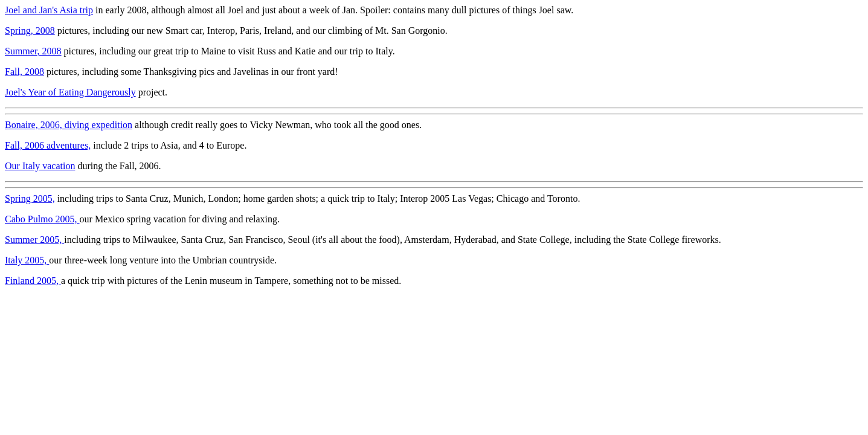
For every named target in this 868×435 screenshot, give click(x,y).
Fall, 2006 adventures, (48, 145)
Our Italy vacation (40, 166)
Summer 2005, (34, 240)
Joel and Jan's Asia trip (49, 10)
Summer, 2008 (33, 51)
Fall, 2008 (24, 72)
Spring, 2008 (30, 31)
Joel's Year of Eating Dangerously (70, 92)
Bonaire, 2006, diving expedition (69, 125)
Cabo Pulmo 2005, (42, 219)
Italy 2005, (27, 260)
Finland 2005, (33, 281)
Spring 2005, (30, 198)
